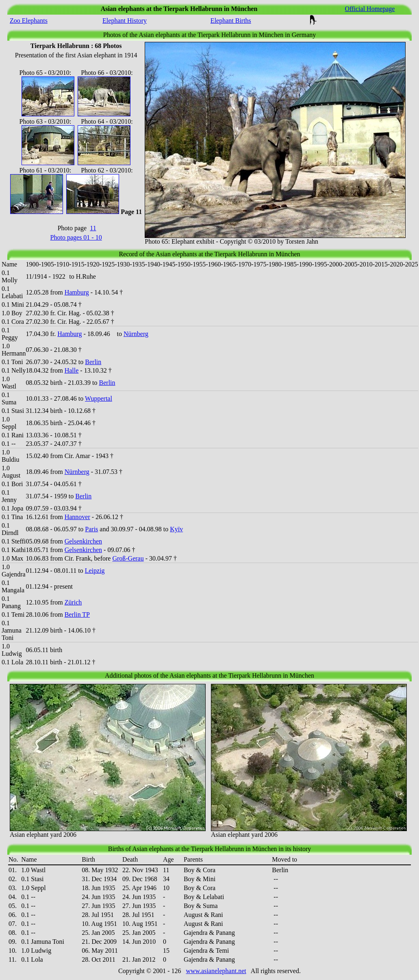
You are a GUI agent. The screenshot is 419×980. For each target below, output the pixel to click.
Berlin (93, 362)
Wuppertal (99, 398)
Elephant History (125, 21)
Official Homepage (370, 9)
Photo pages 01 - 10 (76, 237)
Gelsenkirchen (83, 541)
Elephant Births (231, 21)
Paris (91, 529)
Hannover (77, 517)
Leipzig (95, 571)
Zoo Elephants (29, 21)
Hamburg (77, 292)
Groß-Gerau (128, 558)
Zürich (73, 602)
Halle (72, 370)
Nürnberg (136, 334)
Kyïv (176, 529)
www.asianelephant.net (216, 971)
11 (93, 228)
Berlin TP (77, 614)
